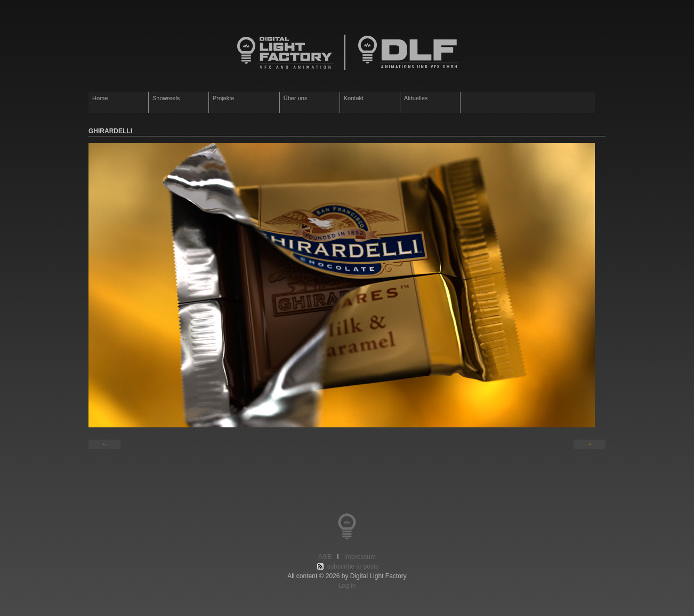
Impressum (358, 557)
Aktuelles (416, 98)
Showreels (166, 98)
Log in (347, 586)
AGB (327, 557)
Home (100, 98)
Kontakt (354, 98)
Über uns (296, 98)
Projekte (242, 99)
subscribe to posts (353, 566)
